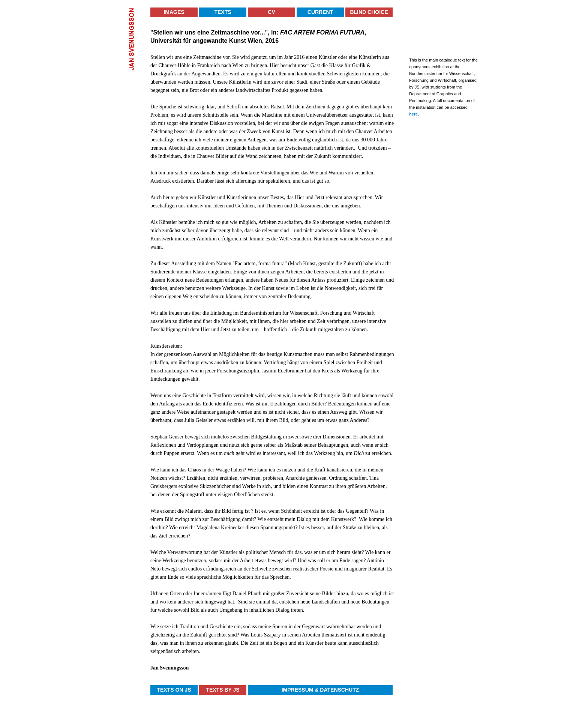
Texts (223, 12)
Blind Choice (369, 12)
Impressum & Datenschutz (320, 690)
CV (271, 12)
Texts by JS (223, 690)
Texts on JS (174, 690)
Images (174, 12)
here (413, 114)
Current (320, 12)
